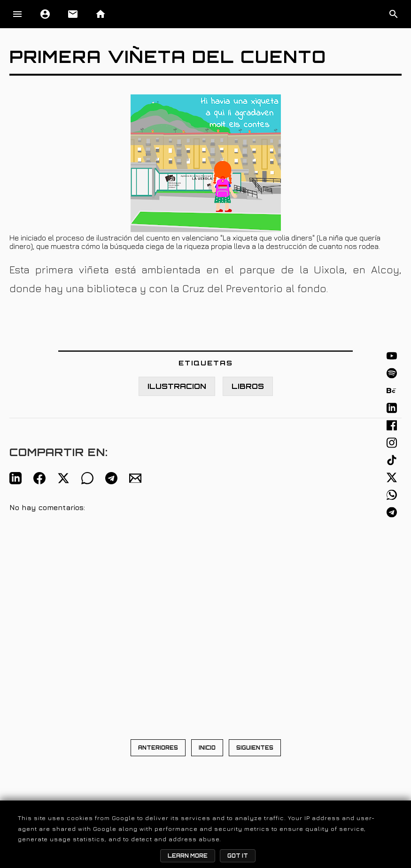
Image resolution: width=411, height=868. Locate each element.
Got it (238, 856)
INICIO (207, 748)
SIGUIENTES (255, 748)
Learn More (188, 856)
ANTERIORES (158, 748)
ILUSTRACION (177, 386)
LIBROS (248, 386)
